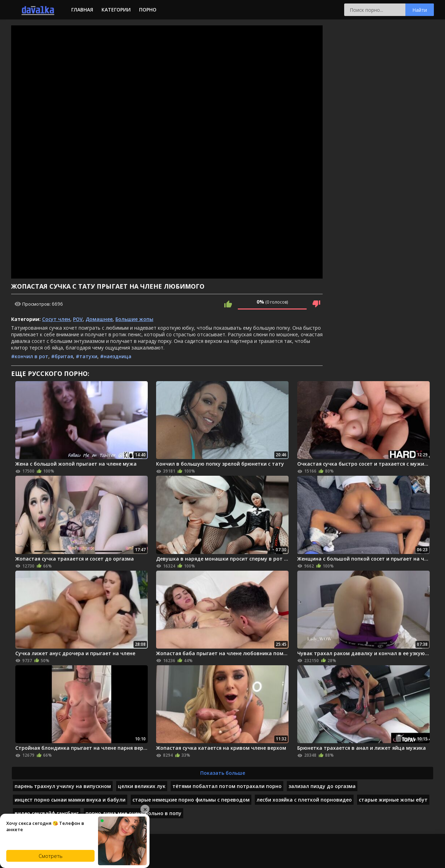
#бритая (62, 356)
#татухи (87, 356)
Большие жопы (134, 319)
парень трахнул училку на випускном (63, 786)
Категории (116, 10)
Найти (420, 10)
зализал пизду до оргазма (322, 786)
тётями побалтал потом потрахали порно (227, 786)
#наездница (116, 356)
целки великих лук (142, 786)
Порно (148, 10)
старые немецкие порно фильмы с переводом (191, 800)
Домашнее (99, 319)
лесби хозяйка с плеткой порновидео (304, 800)
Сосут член (56, 319)
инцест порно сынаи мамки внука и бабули (70, 800)
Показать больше (223, 773)
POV (78, 319)
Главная (82, 10)
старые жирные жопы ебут (393, 800)
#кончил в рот (30, 356)
